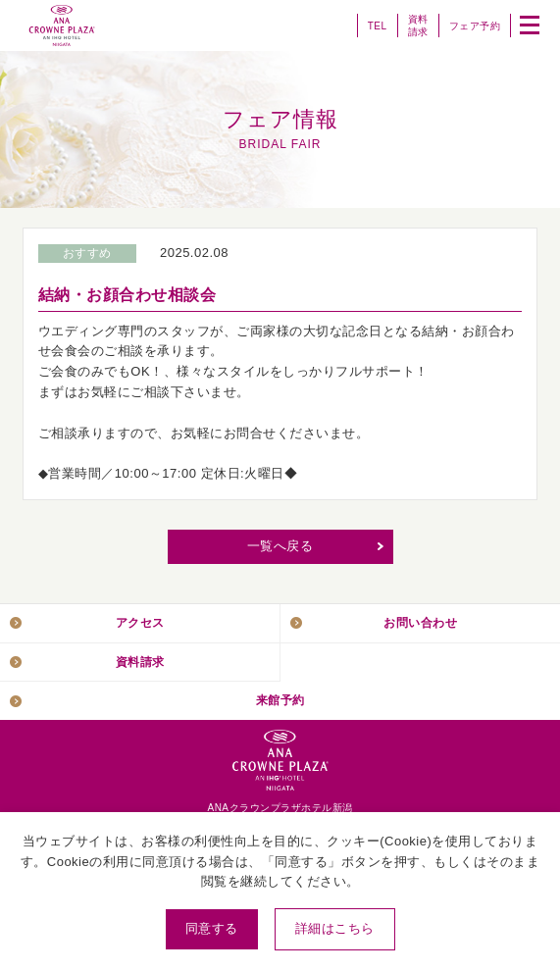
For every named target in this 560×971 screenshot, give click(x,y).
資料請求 (418, 26)
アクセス (140, 622)
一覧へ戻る (280, 546)
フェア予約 (475, 26)
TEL (378, 26)
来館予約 (280, 700)
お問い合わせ (420, 622)
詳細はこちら (335, 928)
